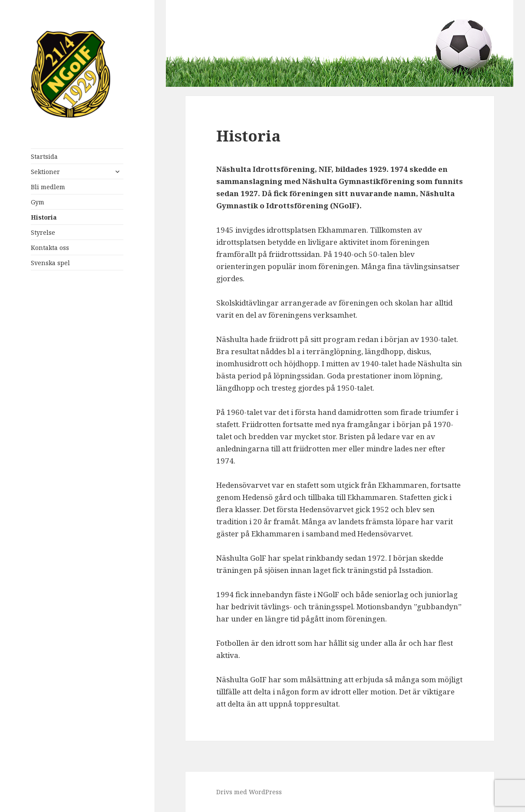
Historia (44, 217)
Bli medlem (48, 187)
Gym (38, 202)
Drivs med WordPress (249, 792)
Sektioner (45, 172)
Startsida (44, 156)
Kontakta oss (50, 248)
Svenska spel (50, 263)
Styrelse (43, 232)
